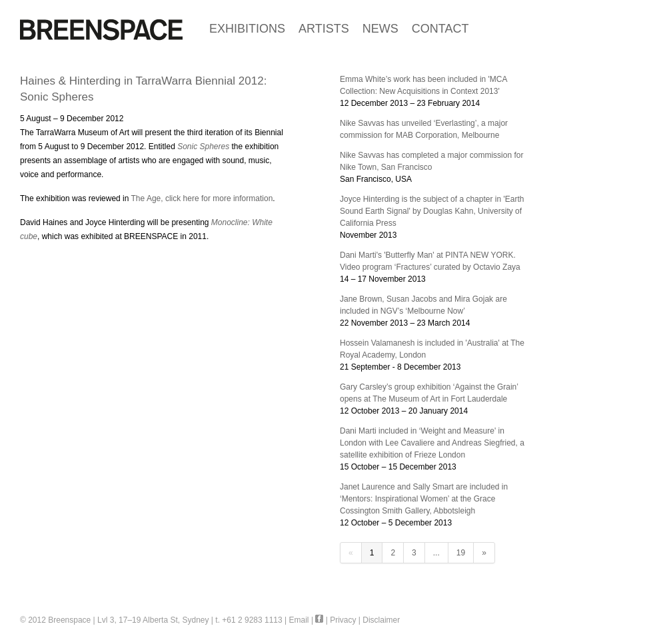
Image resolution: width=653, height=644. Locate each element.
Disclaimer (381, 620)
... (436, 553)
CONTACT (440, 29)
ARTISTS (324, 29)
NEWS (380, 29)
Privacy (343, 620)
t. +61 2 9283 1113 (249, 620)
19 (461, 553)
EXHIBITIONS (247, 29)
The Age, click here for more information (201, 198)
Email (299, 620)
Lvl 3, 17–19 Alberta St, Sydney (153, 620)
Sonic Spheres (204, 147)
